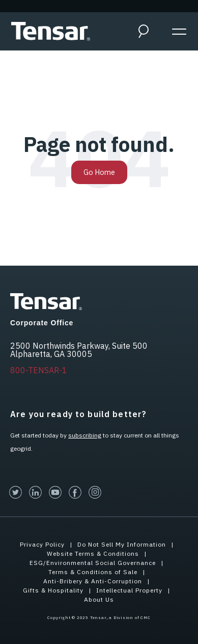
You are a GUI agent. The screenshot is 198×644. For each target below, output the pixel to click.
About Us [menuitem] (99, 599)
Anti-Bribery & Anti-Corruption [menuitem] (93, 581)
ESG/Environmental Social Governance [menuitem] (93, 563)
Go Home (99, 172)
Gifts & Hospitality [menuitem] (53, 590)
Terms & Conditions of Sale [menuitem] (93, 572)
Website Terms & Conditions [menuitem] (93, 553)
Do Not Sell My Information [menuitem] (122, 544)
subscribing (85, 435)
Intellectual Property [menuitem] (129, 590)
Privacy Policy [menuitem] (42, 544)
